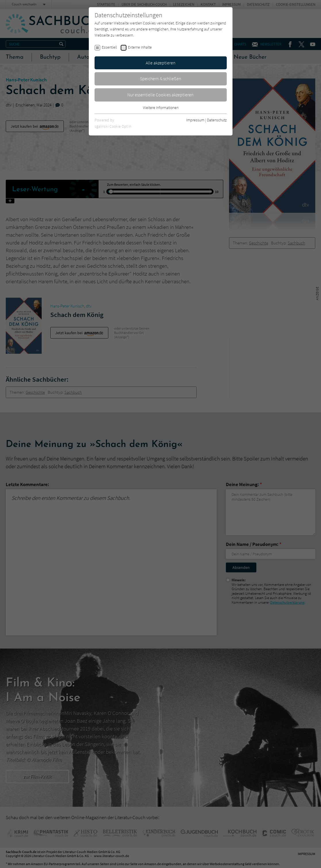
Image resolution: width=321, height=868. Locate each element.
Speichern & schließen (161, 79)
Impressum (195, 120)
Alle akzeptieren (161, 63)
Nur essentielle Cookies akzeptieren (160, 95)
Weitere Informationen (161, 108)
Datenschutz (217, 120)
